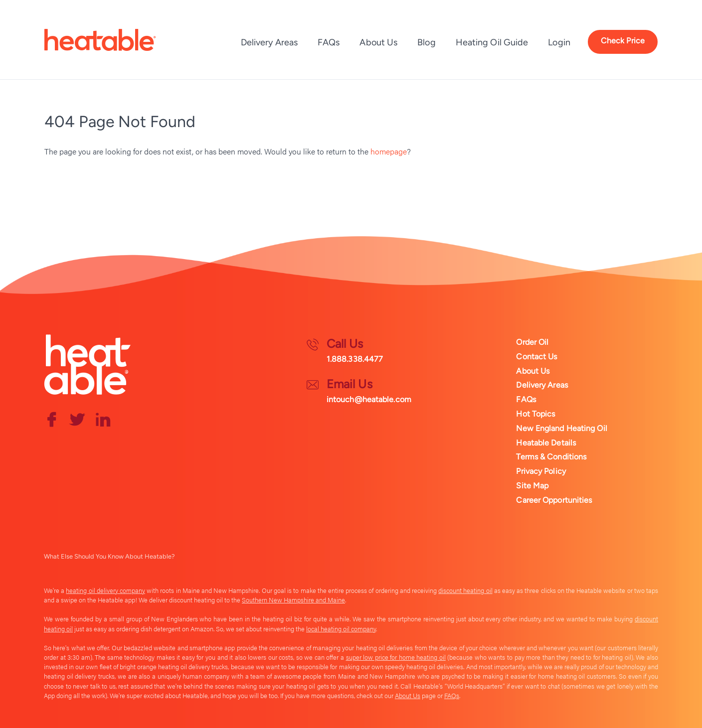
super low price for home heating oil (396, 657)
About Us (378, 42)
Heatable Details (546, 443)
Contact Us (536, 357)
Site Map (532, 486)
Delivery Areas (269, 42)
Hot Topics (535, 414)
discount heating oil (465, 590)
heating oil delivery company (105, 590)
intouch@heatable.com (369, 399)
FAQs (329, 42)
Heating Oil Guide (492, 42)
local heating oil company (341, 629)
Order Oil (532, 342)
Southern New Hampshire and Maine (293, 600)
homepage (389, 151)
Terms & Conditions (551, 457)
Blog (426, 42)
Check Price (623, 41)
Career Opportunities (554, 500)
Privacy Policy (541, 471)
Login (559, 42)
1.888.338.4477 (355, 359)
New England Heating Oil (561, 428)
